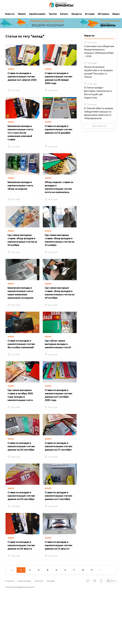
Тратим (53, 16)
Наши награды (25, 632)
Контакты (39, 632)
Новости (10, 16)
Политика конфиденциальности (20, 638)
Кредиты (77, 16)
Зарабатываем (37, 16)
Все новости (100, 129)
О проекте (10, 632)
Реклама (51, 632)
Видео (116, 16)
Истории (90, 16)
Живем (22, 16)
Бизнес (64, 16)
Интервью (104, 16)
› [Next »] (100, 621)
